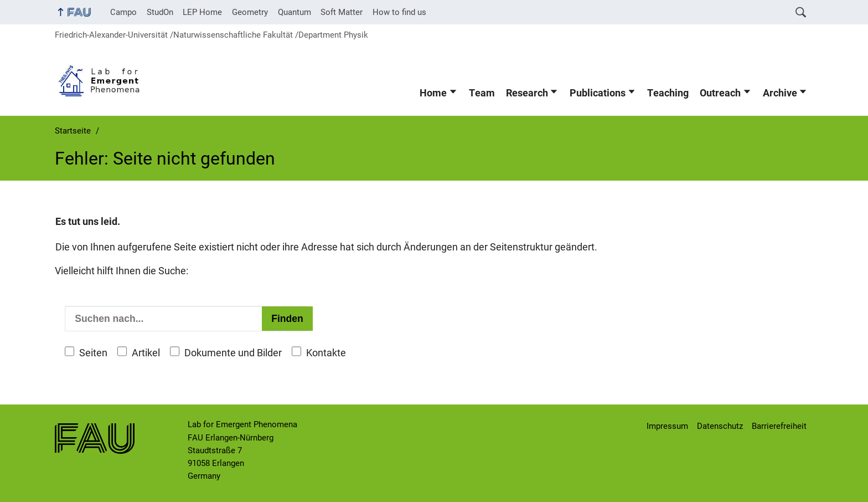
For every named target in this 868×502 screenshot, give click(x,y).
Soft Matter (342, 12)
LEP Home (202, 12)
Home (433, 93)
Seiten (93, 353)
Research (527, 93)
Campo (123, 12)
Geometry (250, 12)
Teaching (668, 93)
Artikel (146, 353)
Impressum (667, 426)
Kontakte (326, 353)
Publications (598, 93)
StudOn (160, 12)
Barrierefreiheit (779, 426)
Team (482, 93)
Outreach (720, 93)
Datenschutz (720, 426)
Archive (780, 93)
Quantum (294, 12)
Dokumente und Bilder (233, 353)
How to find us (399, 12)
